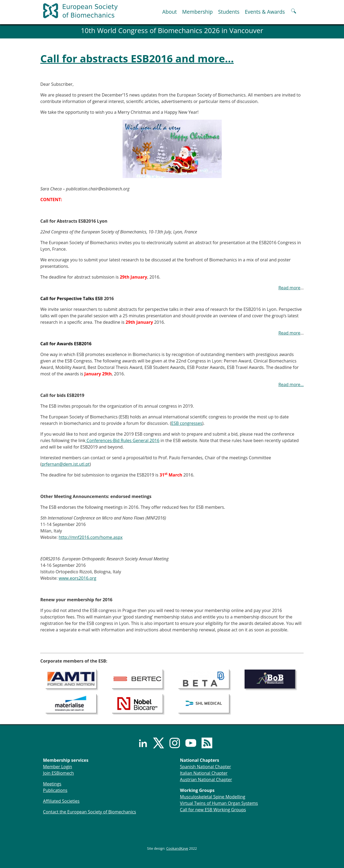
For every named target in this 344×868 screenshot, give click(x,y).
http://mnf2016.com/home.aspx (91, 537)
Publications (55, 790)
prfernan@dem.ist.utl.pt (66, 464)
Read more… (291, 385)
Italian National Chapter (204, 773)
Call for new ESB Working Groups (213, 810)
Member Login (58, 767)
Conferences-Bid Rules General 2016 (122, 440)
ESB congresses (187, 423)
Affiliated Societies (61, 801)
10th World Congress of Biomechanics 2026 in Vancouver (172, 31)
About (170, 12)
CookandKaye (177, 848)
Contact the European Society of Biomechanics (89, 812)
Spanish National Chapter (206, 767)
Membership (198, 12)
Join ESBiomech (58, 773)
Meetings (52, 784)
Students (229, 12)
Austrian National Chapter (206, 780)
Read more (289, 288)
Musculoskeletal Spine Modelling (213, 797)
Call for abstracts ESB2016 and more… (137, 58)
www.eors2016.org (77, 578)
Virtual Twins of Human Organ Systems (219, 803)
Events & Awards (265, 12)
